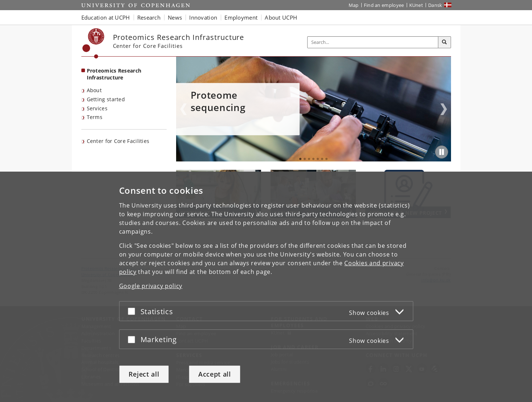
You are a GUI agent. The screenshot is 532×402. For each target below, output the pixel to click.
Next (444, 109)
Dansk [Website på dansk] (435, 5)
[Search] (444, 42)
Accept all (215, 376)
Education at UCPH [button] (106, 17)
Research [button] (149, 17)
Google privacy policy (151, 288)
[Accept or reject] (133, 313)
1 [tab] (300, 159)
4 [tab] (313, 159)
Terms (95, 117)
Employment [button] (241, 17)
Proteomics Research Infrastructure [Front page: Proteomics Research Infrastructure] (114, 74)
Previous (183, 109)
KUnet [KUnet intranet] (416, 5)
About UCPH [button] (281, 17)
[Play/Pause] (442, 152)
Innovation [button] (203, 17)
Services (97, 108)
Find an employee (384, 5)
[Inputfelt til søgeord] (373, 42)
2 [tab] (305, 159)
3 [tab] (309, 159)
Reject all (144, 376)
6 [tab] (322, 159)
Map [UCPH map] (354, 5)
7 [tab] (326, 159)
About (94, 90)
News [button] (175, 17)
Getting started (106, 99)
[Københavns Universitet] (94, 43)
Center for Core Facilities (118, 141)
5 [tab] (318, 159)
